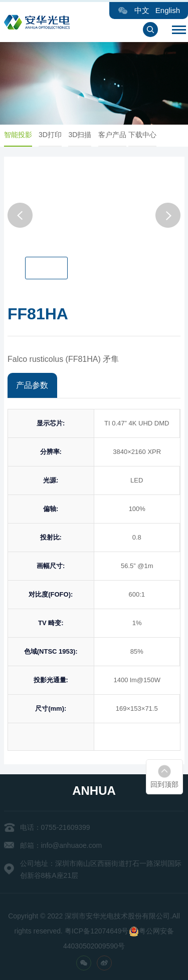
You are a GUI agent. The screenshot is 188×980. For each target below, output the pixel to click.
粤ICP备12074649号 (97, 931)
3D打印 (54, 135)
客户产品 (116, 135)
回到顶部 (164, 784)
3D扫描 (84, 135)
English (168, 10)
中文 (142, 10)
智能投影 (22, 135)
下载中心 (146, 135)
